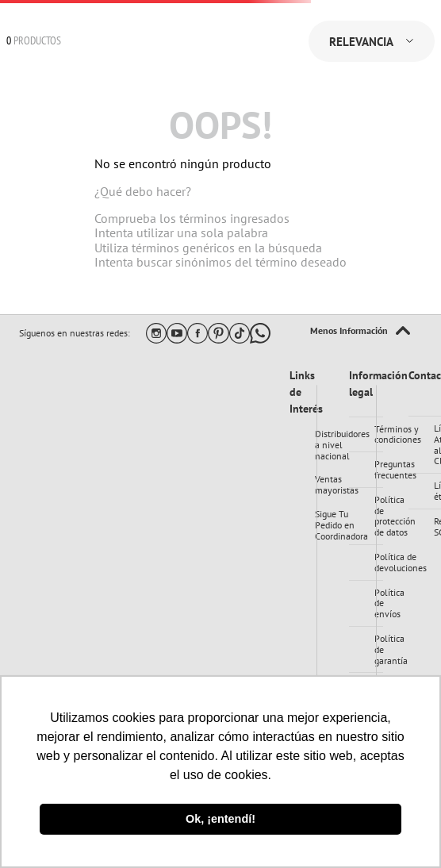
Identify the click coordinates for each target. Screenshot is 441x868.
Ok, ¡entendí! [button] (220, 819)
